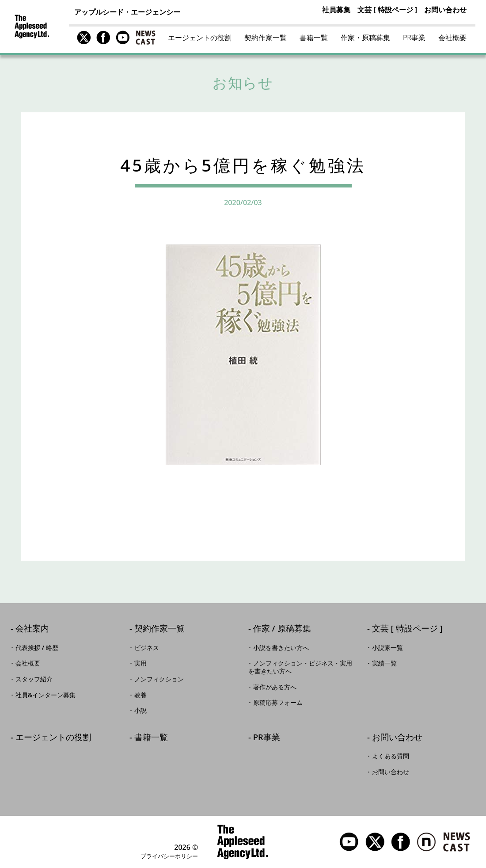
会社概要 (452, 38)
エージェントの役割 (200, 38)
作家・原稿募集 (365, 38)
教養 (140, 695)
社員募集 (336, 10)
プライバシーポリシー (169, 856)
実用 (140, 663)
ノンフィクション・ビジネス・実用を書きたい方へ (300, 667)
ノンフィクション (159, 679)
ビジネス (147, 648)
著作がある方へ (275, 687)
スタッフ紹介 (34, 679)
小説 (140, 711)
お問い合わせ (445, 10)
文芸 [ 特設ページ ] (387, 10)
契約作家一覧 (266, 38)
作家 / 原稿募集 (282, 629)
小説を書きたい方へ (281, 648)
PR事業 (414, 38)
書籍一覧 (314, 38)
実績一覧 (384, 663)
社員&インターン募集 (46, 695)
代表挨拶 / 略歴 (37, 648)
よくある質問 (391, 756)
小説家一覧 (387, 648)
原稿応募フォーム (278, 703)
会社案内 (32, 629)
